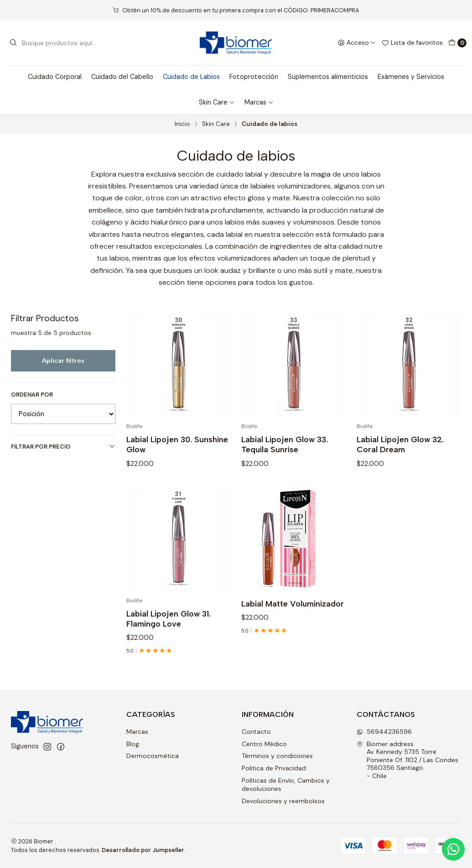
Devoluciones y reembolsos (283, 801)
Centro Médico (264, 744)
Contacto (256, 732)
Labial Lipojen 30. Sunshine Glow (177, 453)
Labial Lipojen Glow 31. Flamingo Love (169, 658)
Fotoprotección (254, 77)
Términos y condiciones (277, 756)
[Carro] (457, 43)
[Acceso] (357, 43)
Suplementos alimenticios (328, 77)
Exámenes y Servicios (411, 77)
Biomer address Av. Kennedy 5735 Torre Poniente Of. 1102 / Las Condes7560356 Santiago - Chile (407, 760)
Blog (133, 744)
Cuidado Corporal (55, 77)
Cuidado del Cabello (122, 77)
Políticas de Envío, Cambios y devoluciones (286, 784)
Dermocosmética (153, 756)
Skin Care (217, 102)
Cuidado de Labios (191, 77)
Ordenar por (32, 395)
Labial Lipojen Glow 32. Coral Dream (400, 472)
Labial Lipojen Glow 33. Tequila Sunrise (285, 461)
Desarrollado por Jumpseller (143, 850)
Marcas (259, 102)
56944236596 (384, 732)
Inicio (182, 124)
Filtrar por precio (63, 447)
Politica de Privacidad (274, 768)
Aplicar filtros (63, 361)
